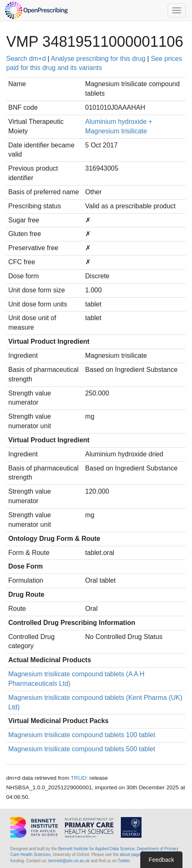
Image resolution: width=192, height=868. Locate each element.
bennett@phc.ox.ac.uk (69, 861)
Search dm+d (26, 59)
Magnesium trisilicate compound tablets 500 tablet (82, 749)
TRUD (79, 778)
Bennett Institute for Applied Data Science (97, 849)
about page (130, 855)
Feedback (161, 860)
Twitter (124, 861)
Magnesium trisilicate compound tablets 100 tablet (82, 735)
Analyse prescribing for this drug (98, 59)
